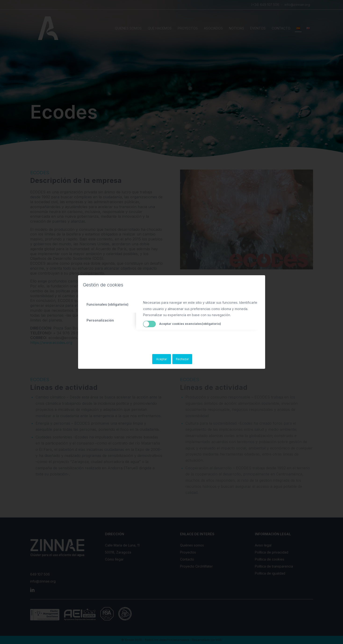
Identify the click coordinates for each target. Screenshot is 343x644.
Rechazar (182, 359)
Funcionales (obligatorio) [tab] (107, 304)
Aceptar (162, 359)
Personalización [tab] (100, 320)
